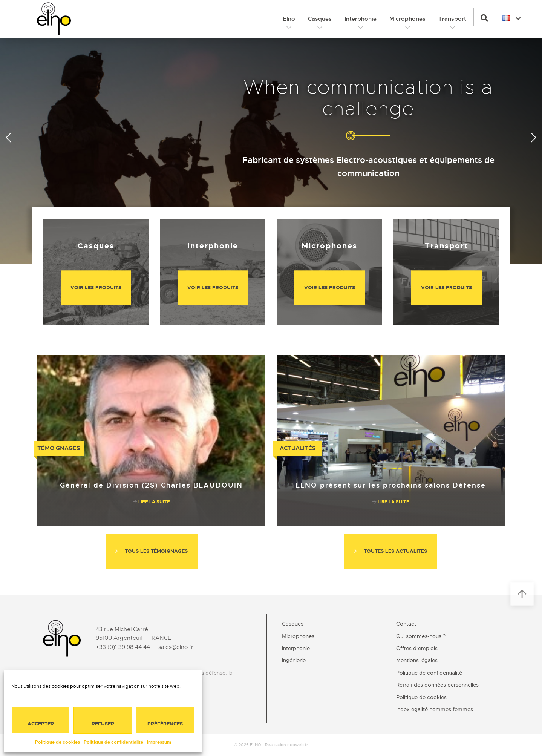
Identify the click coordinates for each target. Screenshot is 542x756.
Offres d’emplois (417, 648)
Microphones (407, 19)
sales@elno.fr (176, 647)
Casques (320, 19)
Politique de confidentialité (113, 742)
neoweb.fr (298, 745)
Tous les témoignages (152, 551)
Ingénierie (294, 660)
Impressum (159, 742)
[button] (484, 17)
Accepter (41, 724)
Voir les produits (96, 288)
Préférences (165, 724)
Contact (406, 624)
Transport (452, 19)
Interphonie (361, 19)
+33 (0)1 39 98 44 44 (123, 647)
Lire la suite (152, 502)
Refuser (103, 724)
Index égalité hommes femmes (435, 709)
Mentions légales (417, 660)
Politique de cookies (57, 742)
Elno (289, 19)
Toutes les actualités (391, 551)
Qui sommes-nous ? (421, 636)
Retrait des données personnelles (437, 685)
